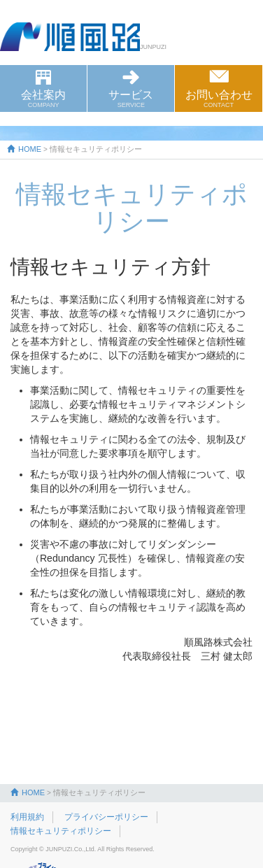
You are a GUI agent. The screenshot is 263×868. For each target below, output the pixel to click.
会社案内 (43, 99)
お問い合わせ (218, 99)
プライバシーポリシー (106, 817)
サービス (131, 99)
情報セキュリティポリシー (61, 831)
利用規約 (27, 817)
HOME (24, 149)
